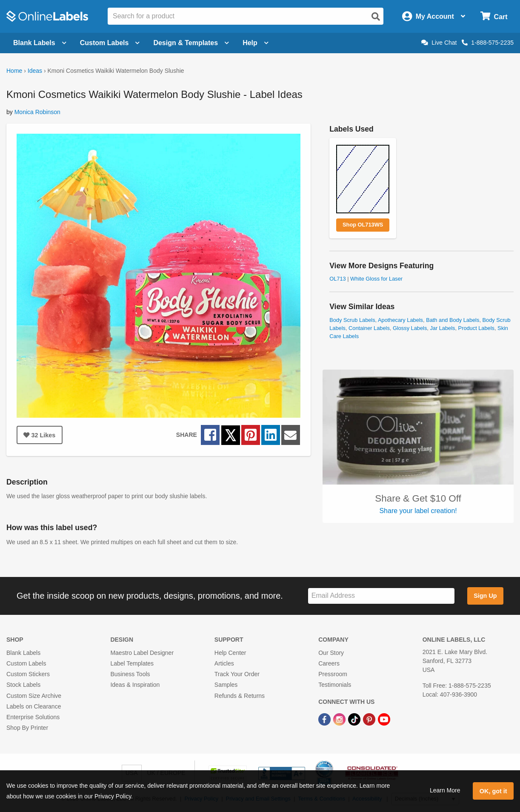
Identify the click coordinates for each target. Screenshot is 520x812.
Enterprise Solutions (33, 717)
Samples (226, 685)
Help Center (230, 653)
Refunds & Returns (240, 696)
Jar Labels (442, 328)
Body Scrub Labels (352, 320)
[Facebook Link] (325, 719)
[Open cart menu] (494, 16)
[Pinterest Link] (370, 719)
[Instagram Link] (340, 719)
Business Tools (130, 674)
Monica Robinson (37, 112)
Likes (39, 435)
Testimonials (335, 685)
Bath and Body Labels (453, 320)
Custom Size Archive (34, 696)
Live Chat (439, 43)
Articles (224, 663)
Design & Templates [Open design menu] (191, 43)
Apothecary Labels (400, 320)
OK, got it (493, 791)
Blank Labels (23, 653)
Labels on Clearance (34, 706)
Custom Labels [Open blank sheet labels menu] (110, 43)
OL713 (337, 279)
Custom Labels (26, 663)
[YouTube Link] (384, 719)
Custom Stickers (28, 674)
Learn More (445, 790)
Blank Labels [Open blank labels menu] (40, 43)
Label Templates (132, 663)
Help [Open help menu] (256, 43)
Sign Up (485, 596)
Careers (329, 663)
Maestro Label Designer (142, 653)
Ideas (35, 71)
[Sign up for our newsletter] (381, 596)
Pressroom (333, 674)
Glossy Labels (410, 328)
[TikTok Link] (355, 719)
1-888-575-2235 (488, 43)
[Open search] (376, 17)
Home (14, 71)
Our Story (331, 653)
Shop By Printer (27, 728)
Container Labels (369, 328)
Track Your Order (237, 674)
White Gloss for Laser (376, 279)
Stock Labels (23, 685)
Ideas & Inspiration (135, 685)
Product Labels (476, 328)
